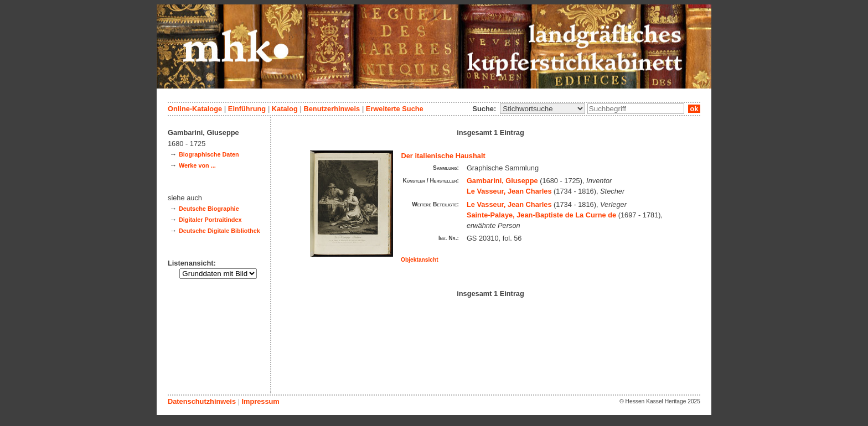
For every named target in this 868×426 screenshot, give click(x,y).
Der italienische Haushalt (443, 156)
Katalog (285, 109)
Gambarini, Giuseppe (502, 181)
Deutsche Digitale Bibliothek (219, 231)
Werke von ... (197, 165)
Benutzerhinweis (332, 109)
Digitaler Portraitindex (210, 220)
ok (694, 109)
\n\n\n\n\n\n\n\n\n (542, 109)
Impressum (260, 401)
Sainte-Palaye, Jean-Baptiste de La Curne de (541, 215)
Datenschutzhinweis (202, 401)
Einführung (247, 109)
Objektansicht (420, 260)
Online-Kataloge (195, 109)
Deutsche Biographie (209, 209)
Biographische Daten (209, 154)
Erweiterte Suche (395, 109)
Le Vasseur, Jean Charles (509, 191)
